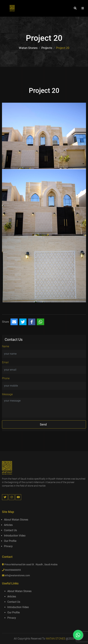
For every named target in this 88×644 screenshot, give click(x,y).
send (43, 424)
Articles (8, 525)
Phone (6, 378)
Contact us (10, 530)
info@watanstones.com (17, 575)
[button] (83, 8)
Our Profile (10, 541)
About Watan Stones (16, 520)
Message (7, 394)
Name (5, 346)
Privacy (8, 546)
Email (5, 362)
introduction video (15, 536)
